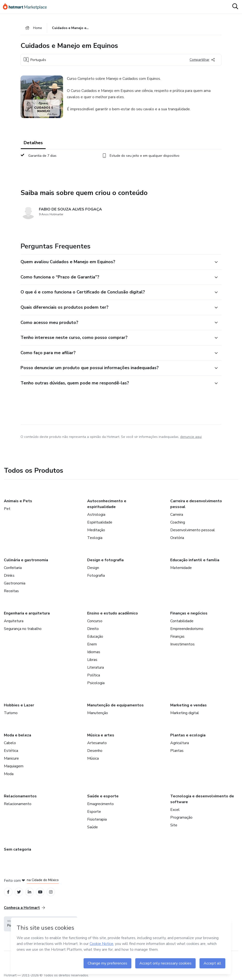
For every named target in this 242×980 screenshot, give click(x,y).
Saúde (93, 827)
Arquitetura (14, 621)
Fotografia (96, 576)
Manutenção (98, 713)
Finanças (177, 636)
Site (174, 825)
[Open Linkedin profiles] (29, 892)
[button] (116, 262)
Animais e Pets (18, 501)
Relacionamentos (20, 796)
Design (93, 568)
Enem (92, 644)
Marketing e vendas (189, 705)
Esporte (94, 812)
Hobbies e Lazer (19, 705)
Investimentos (182, 644)
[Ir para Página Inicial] (27, 7)
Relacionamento (18, 804)
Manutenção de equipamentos (115, 705)
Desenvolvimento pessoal (193, 530)
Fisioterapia (97, 819)
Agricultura (180, 743)
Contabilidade (182, 621)
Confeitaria (13, 568)
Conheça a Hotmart (24, 908)
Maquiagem (14, 766)
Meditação (96, 530)
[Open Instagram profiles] (51, 892)
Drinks (9, 576)
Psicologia (96, 683)
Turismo (11, 713)
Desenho (95, 751)
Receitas (11, 591)
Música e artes (101, 735)
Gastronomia (15, 583)
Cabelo (10, 743)
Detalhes (33, 143)
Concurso (95, 621)
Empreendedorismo (187, 629)
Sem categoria (18, 849)
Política (94, 675)
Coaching (178, 522)
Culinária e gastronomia (26, 560)
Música (93, 758)
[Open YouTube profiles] (40, 892)
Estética (11, 751)
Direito (93, 629)
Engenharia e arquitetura (27, 613)
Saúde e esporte (103, 796)
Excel (175, 810)
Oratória (177, 538)
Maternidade (181, 568)
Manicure (11, 758)
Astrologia (96, 515)
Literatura (96, 667)
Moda (9, 774)
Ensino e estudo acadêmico (113, 613)
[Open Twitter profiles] (19, 892)
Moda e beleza (18, 735)
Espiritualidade (100, 522)
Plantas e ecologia (188, 735)
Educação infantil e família (195, 560)
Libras (92, 660)
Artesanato (97, 743)
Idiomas (94, 652)
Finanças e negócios (189, 613)
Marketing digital (185, 713)
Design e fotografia (105, 560)
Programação (181, 817)
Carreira (177, 515)
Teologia (95, 538)
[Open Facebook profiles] (8, 892)
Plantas (177, 751)
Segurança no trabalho (23, 629)
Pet (7, 509)
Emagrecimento (100, 804)
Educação (95, 636)
